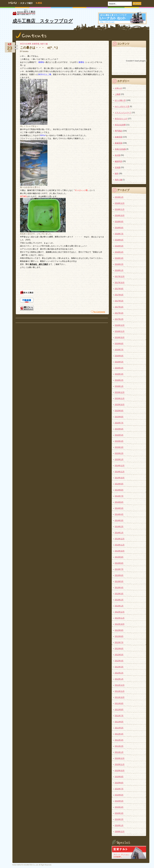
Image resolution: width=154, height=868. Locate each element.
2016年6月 (119, 356)
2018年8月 (119, 228)
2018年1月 (119, 270)
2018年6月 (119, 240)
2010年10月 (120, 771)
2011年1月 (119, 752)
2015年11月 (120, 398)
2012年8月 (119, 636)
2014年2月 (119, 527)
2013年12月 (120, 539)
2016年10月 (120, 337)
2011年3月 (119, 740)
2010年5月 (119, 801)
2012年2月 (119, 673)
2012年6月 (119, 649)
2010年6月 (119, 795)
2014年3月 (119, 520)
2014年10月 (120, 478)
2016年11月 (120, 331)
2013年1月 (119, 606)
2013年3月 (119, 594)
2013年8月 (119, 563)
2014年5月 (119, 508)
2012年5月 (119, 655)
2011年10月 (120, 697)
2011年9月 (119, 703)
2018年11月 (120, 209)
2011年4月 (119, 734)
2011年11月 (120, 691)
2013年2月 (119, 600)
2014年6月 (119, 502)
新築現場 (118, 143)
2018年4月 (119, 252)
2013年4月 (119, 588)
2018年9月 (119, 222)
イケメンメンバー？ (123, 113)
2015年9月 (119, 411)
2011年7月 (119, 716)
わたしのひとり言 (122, 106)
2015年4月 (119, 441)
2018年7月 (119, 234)
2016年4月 (119, 368)
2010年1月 (119, 825)
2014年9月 (119, 484)
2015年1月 (119, 459)
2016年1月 (119, 386)
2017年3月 (119, 313)
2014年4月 (119, 514)
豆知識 (118, 167)
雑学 (117, 174)
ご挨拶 (118, 94)
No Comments (99, 312)
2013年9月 (119, 557)
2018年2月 (119, 264)
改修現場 (36, 44)
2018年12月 (120, 203)
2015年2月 (119, 453)
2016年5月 (119, 362)
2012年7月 (119, 642)
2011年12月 (120, 685)
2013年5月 (119, 581)
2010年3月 (119, 813)
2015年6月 (119, 429)
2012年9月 (119, 630)
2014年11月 (120, 472)
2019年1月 (119, 197)
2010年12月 (120, 758)
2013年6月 (119, 575)
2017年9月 (119, 289)
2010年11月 (120, 764)
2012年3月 (119, 667)
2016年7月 (119, 350)
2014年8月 (119, 490)
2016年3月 (119, 374)
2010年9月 (119, 777)
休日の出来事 (26, 44)
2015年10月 (120, 405)
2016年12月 (120, 325)
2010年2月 (119, 819)
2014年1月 (119, 533)
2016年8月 (119, 344)
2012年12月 (120, 612)
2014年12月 (120, 466)
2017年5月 (119, 301)
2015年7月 (119, 423)
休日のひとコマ (121, 119)
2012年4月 (119, 661)
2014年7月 (119, 496)
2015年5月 (119, 435)
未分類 (118, 155)
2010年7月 (119, 789)
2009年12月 (120, 832)
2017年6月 (119, 295)
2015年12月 (120, 392)
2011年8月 (119, 710)
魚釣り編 (44, 44)
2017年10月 (120, 283)
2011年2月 (119, 746)
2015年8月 (119, 417)
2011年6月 (119, 722)
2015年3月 (119, 447)
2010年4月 (119, 807)
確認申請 (118, 161)
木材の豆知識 (120, 149)
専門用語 (118, 131)
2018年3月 (119, 258)
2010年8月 (119, 783)
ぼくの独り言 (120, 100)
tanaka (26, 51)
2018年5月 (119, 246)
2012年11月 (120, 618)
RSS (40, 3)
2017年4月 (119, 307)
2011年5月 (119, 728)
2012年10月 (120, 624)
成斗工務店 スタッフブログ (43, 21)
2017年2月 (119, 319)
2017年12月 (120, 276)
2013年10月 (120, 551)
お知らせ (118, 88)
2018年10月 (120, 215)
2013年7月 (119, 569)
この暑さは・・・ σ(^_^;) (39, 48)
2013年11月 (120, 545)
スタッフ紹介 (26, 3)
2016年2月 (119, 380)
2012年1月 (119, 679)
